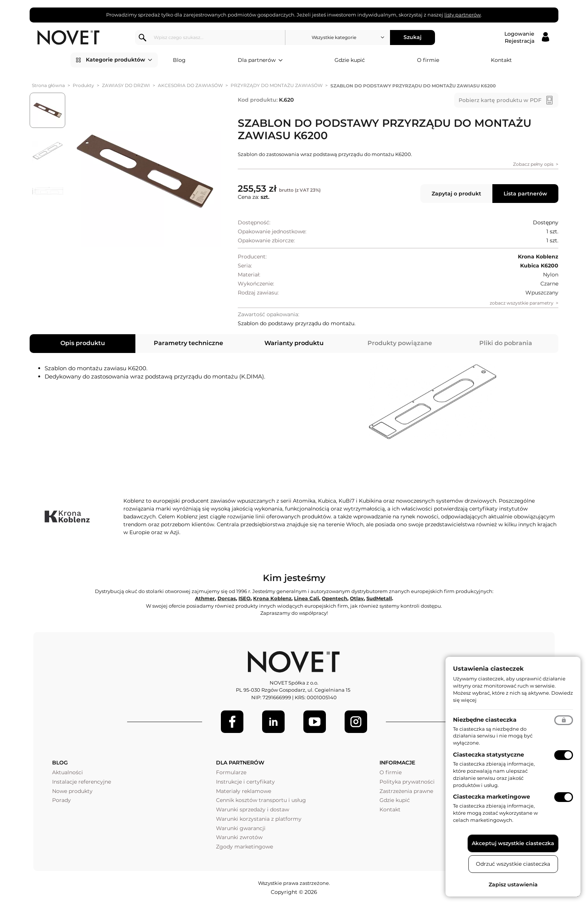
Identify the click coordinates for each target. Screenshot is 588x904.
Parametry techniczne (188, 343)
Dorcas (227, 598)
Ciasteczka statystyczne (488, 755)
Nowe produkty (72, 791)
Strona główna (48, 85)
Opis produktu (83, 343)
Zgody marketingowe (244, 847)
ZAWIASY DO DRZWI (126, 85)
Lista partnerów (525, 194)
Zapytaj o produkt (456, 194)
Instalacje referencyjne (82, 782)
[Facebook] (232, 722)
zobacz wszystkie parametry (522, 303)
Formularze (231, 772)
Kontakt (501, 60)
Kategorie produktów (119, 60)
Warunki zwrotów (239, 837)
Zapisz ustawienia (513, 884)
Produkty (83, 85)
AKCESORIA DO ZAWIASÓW (190, 85)
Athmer (205, 598)
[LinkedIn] (273, 722)
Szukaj (412, 37)
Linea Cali (307, 598)
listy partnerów (463, 15)
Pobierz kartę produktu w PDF (500, 100)
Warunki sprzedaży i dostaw (253, 809)
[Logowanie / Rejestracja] (527, 38)
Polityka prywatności (407, 782)
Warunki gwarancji (241, 828)
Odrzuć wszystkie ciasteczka (513, 864)
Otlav (357, 598)
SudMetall (379, 598)
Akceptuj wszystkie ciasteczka (513, 843)
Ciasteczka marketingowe (491, 797)
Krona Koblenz (272, 598)
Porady (61, 800)
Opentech (334, 598)
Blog (179, 60)
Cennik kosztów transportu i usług (261, 800)
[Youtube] (315, 722)
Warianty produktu (294, 343)
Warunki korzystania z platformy (259, 819)
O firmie (428, 60)
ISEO (244, 598)
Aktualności (67, 772)
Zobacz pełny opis (533, 164)
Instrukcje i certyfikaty (245, 782)
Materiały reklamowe (244, 791)
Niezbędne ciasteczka (485, 720)
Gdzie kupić (350, 60)
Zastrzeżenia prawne (406, 791)
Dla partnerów (260, 60)
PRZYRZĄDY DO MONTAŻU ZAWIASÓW (277, 85)
